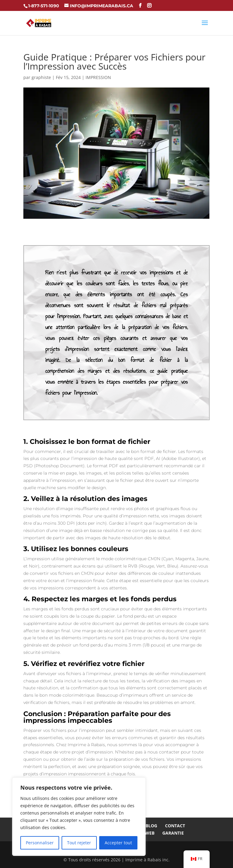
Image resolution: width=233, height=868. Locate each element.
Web (150, 833)
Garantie (173, 833)
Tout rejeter (79, 843)
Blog (151, 826)
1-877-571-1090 (44, 6)
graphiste (41, 77)
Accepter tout (118, 843)
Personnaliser (40, 843)
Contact (175, 826)
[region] (79, 817)
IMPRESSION (98, 77)
